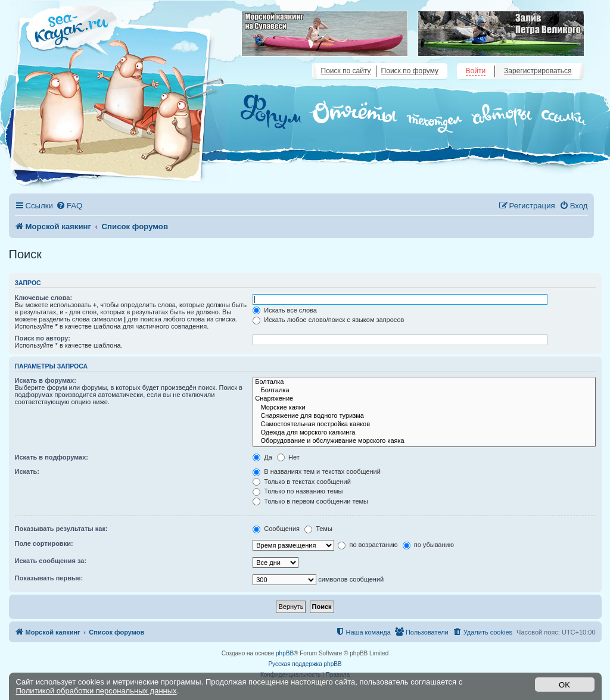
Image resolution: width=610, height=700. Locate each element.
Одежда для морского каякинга (424, 433)
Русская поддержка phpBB (305, 664)
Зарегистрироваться (538, 71)
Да (262, 457)
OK (564, 685)
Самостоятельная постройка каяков (424, 424)
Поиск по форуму (410, 71)
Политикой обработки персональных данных (97, 691)
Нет (288, 457)
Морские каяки (424, 408)
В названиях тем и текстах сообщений (317, 471)
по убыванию (428, 545)
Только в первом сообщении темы (310, 501)
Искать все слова (285, 310)
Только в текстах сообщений (302, 482)
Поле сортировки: (44, 543)
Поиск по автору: (43, 338)
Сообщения (276, 529)
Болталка (424, 382)
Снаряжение (424, 399)
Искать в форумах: (46, 380)
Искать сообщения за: (51, 561)
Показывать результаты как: (61, 529)
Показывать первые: (49, 578)
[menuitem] (69, 206)
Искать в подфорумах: (52, 457)
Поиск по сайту (346, 71)
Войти (476, 71)
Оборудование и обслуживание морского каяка (424, 441)
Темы (318, 529)
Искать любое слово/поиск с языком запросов (328, 320)
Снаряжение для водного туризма (424, 416)
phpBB (285, 653)
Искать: (27, 471)
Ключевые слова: (44, 298)
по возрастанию (368, 545)
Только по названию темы (298, 491)
